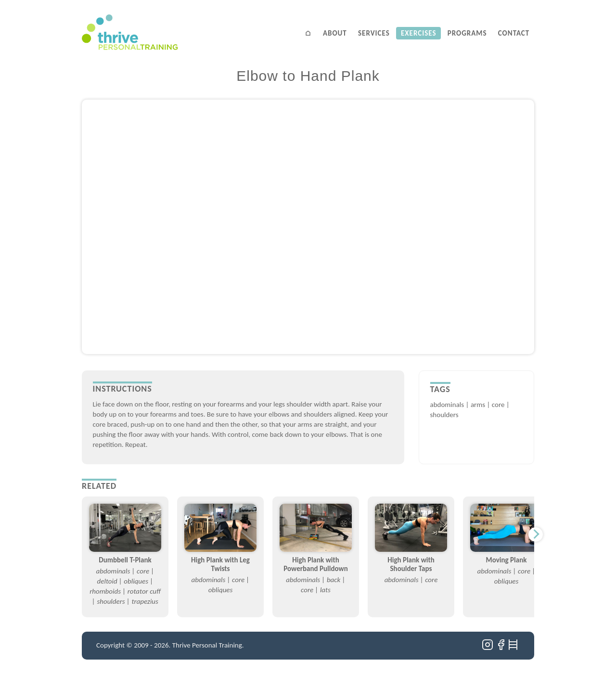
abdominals (447, 405)
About (335, 33)
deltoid (107, 581)
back (334, 580)
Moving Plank (507, 560)
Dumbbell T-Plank (125, 560)
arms (478, 405)
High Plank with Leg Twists (220, 564)
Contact (514, 33)
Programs (467, 33)
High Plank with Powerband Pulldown (315, 564)
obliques (136, 581)
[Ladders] (514, 648)
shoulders (444, 415)
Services (374, 33)
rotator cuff (144, 591)
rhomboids (105, 591)
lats (325, 590)
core (498, 405)
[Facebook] (502, 648)
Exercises (419, 33)
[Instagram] (488, 648)
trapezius (145, 601)
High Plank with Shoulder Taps (411, 564)
